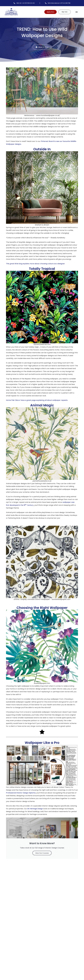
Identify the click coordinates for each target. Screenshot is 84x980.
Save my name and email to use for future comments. (32, 942)
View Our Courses (42, 853)
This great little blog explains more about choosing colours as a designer (35, 264)
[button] (77, 12)
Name (10, 924)
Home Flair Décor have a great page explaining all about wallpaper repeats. (37, 400)
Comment (12, 897)
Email (10, 933)
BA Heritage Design (35, 809)
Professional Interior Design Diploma (21, 793)
